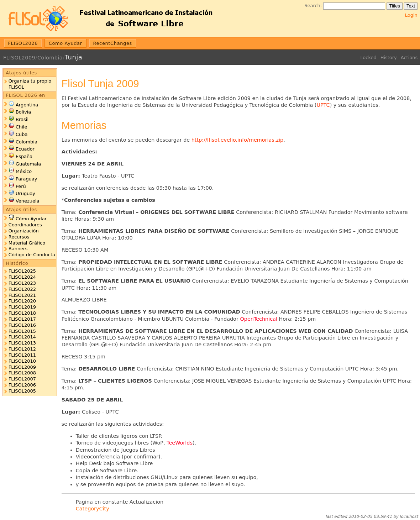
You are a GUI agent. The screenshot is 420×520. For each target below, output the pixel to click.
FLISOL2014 (22, 337)
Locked (368, 57)
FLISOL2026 (23, 43)
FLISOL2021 (22, 295)
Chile (21, 127)
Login (411, 15)
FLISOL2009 (19, 58)
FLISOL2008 (22, 373)
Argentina (27, 105)
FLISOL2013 (22, 343)
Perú (21, 186)
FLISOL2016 (22, 325)
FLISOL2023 (22, 283)
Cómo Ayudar (31, 219)
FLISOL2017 (22, 319)
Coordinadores (25, 225)
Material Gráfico (27, 243)
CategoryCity (93, 509)
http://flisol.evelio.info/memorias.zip (237, 140)
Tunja (73, 57)
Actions (409, 57)
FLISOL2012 (22, 349)
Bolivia (23, 112)
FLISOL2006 (22, 385)
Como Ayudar (65, 43)
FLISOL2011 (22, 355)
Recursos (19, 237)
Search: (313, 6)
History (389, 57)
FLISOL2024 (22, 277)
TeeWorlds (180, 443)
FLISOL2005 (22, 391)
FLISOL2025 (22, 271)
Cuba (22, 134)
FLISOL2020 (22, 301)
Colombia (50, 58)
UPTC (323, 105)
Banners (18, 249)
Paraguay (26, 179)
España (24, 156)
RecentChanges (112, 43)
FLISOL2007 (22, 379)
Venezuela (28, 201)
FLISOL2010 (22, 361)
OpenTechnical (259, 319)
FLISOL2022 (22, 289)
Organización (24, 231)
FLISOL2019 (22, 307)
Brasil (22, 119)
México (24, 171)
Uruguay (25, 193)
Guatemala (28, 164)
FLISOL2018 (22, 313)
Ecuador (25, 149)
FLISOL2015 (22, 331)
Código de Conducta (32, 255)
